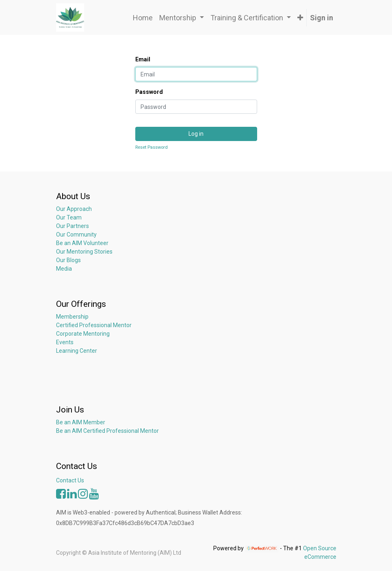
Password (149, 92)
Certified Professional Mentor (94, 325)
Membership (72, 317)
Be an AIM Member (81, 422)
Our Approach (74, 209)
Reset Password (152, 147)
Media (64, 269)
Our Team (69, 217)
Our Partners (73, 226)
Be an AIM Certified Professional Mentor (107, 431)
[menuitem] (143, 18)
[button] (300, 18)
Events (65, 342)
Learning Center (77, 351)
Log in (196, 134)
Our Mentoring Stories (84, 252)
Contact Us (70, 480)
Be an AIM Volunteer (82, 243)
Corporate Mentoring (83, 334)
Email (143, 59)
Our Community (76, 234)
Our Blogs (68, 260)
